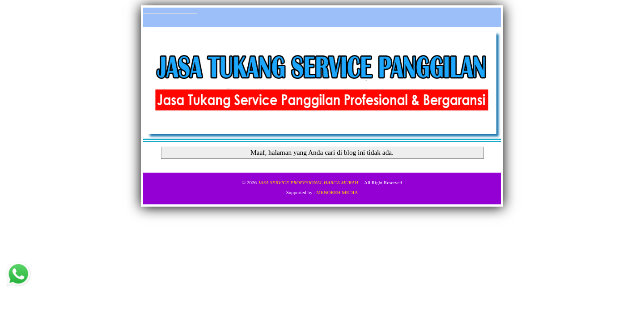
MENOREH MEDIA (337, 192)
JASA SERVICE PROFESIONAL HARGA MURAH (308, 182)
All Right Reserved (383, 182)
